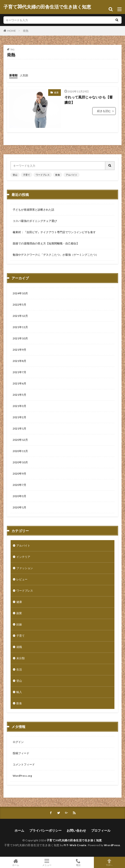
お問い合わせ (76, 830)
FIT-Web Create (75, 845)
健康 (56, 92)
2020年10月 (20, 462)
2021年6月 (19, 383)
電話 (78, 862)
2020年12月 (20, 440)
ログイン (18, 742)
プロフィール (101, 830)
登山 (15, 175)
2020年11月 (20, 451)
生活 (19, 669)
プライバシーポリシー (45, 830)
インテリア (23, 557)
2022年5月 (19, 305)
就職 (19, 647)
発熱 (26, 31)
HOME (12, 31)
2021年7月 (19, 372)
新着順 (13, 75)
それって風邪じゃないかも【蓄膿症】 (89, 100)
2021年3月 (19, 406)
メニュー (47, 862)
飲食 (58, 175)
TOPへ (110, 862)
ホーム (19, 830)
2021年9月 (19, 350)
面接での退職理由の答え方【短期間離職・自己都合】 (46, 243)
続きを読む (104, 111)
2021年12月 (20, 316)
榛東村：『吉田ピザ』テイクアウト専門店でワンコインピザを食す (54, 232)
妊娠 (19, 624)
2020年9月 (19, 474)
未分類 (21, 658)
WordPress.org (22, 776)
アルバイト (71, 175)
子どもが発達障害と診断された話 (33, 210)
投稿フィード (21, 753)
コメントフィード (24, 764)
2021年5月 (19, 395)
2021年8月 (19, 361)
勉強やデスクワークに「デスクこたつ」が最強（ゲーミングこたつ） (56, 255)
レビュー (22, 579)
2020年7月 (19, 485)
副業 (19, 613)
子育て (27, 175)
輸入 (19, 692)
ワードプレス (43, 175)
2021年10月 (20, 338)
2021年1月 (19, 428)
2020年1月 (19, 507)
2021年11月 (20, 327)
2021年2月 (19, 417)
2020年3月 (19, 496)
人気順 (24, 75)
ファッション (25, 568)
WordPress (112, 845)
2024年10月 (20, 293)
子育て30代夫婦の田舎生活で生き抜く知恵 (47, 7)
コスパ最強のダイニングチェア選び (35, 221)
